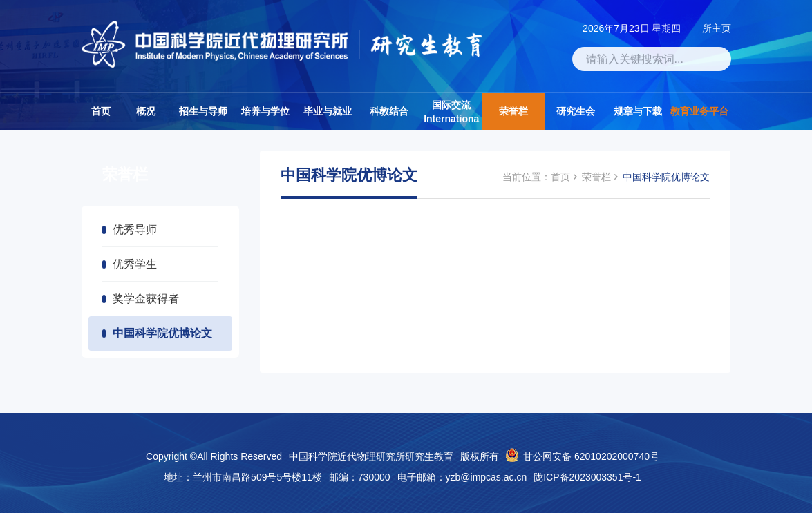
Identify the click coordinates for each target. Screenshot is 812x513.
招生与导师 (203, 111)
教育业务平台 (699, 111)
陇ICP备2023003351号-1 (587, 477)
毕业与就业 (328, 111)
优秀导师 (135, 230)
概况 (146, 111)
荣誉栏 (513, 111)
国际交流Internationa (451, 112)
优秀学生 (135, 264)
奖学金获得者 (146, 299)
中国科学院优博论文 (162, 333)
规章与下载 (638, 111)
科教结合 (389, 111)
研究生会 (576, 111)
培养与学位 (265, 111)
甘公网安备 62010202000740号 (591, 456)
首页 (101, 111)
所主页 (717, 28)
